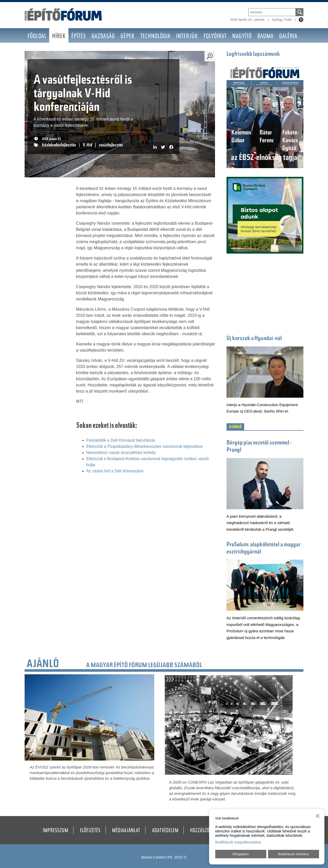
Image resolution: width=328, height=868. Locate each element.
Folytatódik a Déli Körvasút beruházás (121, 440)
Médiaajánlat (126, 831)
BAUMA (265, 37)
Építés (79, 37)
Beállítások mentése (293, 854)
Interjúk (187, 37)
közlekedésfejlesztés (59, 145)
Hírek (59, 37)
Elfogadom (241, 854)
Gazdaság (103, 37)
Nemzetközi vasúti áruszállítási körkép (121, 453)
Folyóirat (215, 37)
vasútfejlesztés (111, 145)
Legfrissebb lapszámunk (253, 54)
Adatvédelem (165, 831)
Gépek (127, 37)
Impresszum (55, 831)
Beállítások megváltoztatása (238, 842)
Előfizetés (90, 831)
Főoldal (37, 37)
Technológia (155, 37)
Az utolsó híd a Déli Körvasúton (115, 471)
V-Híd (88, 145)
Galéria (288, 37)
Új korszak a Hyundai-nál (254, 339)
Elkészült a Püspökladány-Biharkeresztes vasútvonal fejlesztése (145, 446)
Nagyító (242, 37)
